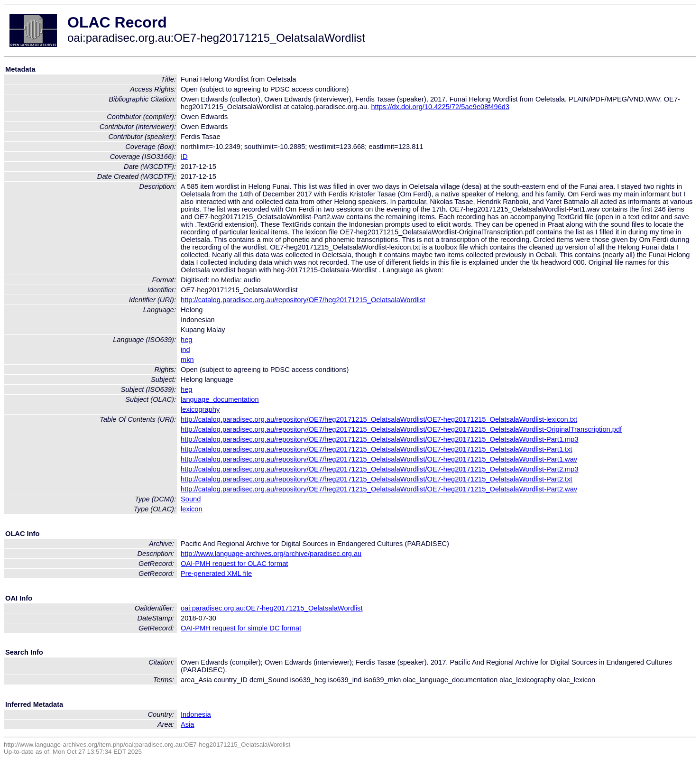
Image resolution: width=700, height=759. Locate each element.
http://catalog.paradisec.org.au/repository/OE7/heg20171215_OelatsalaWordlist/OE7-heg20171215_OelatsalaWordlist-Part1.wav (379, 459)
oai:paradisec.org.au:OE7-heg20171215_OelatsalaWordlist (272, 608)
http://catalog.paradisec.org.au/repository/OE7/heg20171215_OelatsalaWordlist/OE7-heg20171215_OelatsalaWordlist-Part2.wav (379, 489)
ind (185, 350)
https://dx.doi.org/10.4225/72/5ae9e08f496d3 (440, 107)
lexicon (192, 509)
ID (184, 157)
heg (186, 340)
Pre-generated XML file (216, 574)
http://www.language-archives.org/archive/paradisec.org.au (271, 554)
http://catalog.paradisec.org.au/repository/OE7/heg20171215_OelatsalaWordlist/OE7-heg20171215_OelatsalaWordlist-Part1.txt (377, 449)
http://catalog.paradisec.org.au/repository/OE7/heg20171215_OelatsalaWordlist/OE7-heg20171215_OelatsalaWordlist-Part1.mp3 (380, 439)
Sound (191, 499)
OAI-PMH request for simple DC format (241, 628)
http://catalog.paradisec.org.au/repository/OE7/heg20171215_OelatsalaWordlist (303, 300)
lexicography (200, 409)
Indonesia (196, 714)
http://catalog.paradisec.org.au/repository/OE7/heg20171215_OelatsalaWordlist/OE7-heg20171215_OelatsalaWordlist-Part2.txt (377, 479)
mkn (187, 360)
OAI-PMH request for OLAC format (234, 564)
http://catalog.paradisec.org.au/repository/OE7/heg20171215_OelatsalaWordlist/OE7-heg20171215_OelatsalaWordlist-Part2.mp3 (380, 469)
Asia (188, 724)
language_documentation (220, 399)
